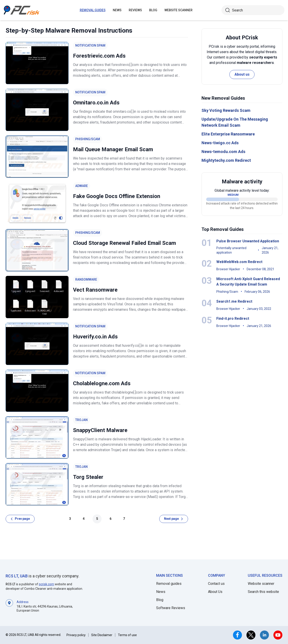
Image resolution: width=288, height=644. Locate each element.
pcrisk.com (47, 584)
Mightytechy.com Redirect (226, 160)
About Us (215, 592)
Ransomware (86, 279)
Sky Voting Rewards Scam (226, 110)
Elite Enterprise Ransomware (228, 134)
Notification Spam (90, 45)
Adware (82, 186)
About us (242, 74)
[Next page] (174, 519)
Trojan (81, 420)
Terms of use (127, 635)
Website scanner (261, 584)
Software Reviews (171, 608)
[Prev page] (20, 519)
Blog (153, 10)
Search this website (263, 592)
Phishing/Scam (88, 139)
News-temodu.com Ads (223, 152)
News (117, 10)
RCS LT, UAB (17, 576)
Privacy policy (76, 635)
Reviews (135, 10)
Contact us (216, 584)
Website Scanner (178, 10)
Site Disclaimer (102, 635)
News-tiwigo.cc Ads (220, 143)
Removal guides (93, 10)
